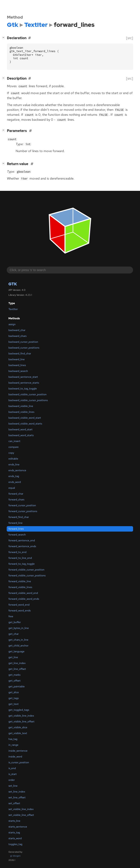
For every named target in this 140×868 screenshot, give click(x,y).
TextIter (13, 309)
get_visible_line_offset (21, 722)
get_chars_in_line (18, 640)
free (11, 616)
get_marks (14, 675)
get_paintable (17, 686)
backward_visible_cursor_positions (28, 400)
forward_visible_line (20, 581)
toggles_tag (15, 844)
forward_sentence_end (22, 540)
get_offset (15, 681)
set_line (13, 786)
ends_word (15, 482)
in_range (13, 745)
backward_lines (17, 365)
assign (12, 324)
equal (12, 488)
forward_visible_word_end (23, 593)
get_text (14, 704)
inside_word (15, 757)
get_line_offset (17, 669)
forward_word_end (19, 605)
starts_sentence (18, 827)
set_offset (14, 803)
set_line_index (17, 792)
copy (11, 453)
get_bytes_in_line (19, 628)
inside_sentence (18, 751)
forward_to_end (17, 552)
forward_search (17, 535)
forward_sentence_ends (22, 546)
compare (14, 447)
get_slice (14, 692)
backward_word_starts (21, 435)
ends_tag (14, 476)
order (12, 780)
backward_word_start (20, 429)
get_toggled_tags (19, 710)
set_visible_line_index (21, 809)
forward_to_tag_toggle (22, 564)
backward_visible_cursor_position (28, 394)
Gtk (13, 284)
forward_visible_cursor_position (26, 570)
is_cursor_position (19, 762)
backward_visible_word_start (25, 418)
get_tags (14, 698)
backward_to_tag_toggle (23, 389)
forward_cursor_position (22, 505)
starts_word (15, 838)
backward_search (18, 371)
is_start (13, 774)
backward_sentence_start (23, 377)
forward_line (15, 523)
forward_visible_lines (20, 587)
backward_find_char (20, 354)
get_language (16, 651)
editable (13, 459)
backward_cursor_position (23, 342)
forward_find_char (19, 517)
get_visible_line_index (21, 716)
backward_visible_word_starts (25, 424)
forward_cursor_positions (23, 511)
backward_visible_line (21, 406)
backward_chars (17, 336)
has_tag (13, 739)
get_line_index (17, 663)
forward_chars (16, 500)
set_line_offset (17, 797)
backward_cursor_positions (24, 348)
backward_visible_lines (21, 412)
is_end (12, 768)
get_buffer (15, 622)
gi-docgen (15, 856)
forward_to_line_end (20, 558)
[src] (130, 38)
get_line (13, 657)
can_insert (14, 441)
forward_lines (16, 529)
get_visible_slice (18, 727)
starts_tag (14, 833)
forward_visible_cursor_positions (27, 575)
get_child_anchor (18, 646)
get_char (14, 634)
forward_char (16, 494)
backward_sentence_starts (24, 383)
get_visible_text (18, 733)
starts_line (14, 821)
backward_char (17, 330)
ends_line (14, 465)
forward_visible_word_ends (24, 599)
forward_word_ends (20, 611)
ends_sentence (17, 470)
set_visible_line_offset (21, 815)
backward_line (17, 359)
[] (4, 38)
